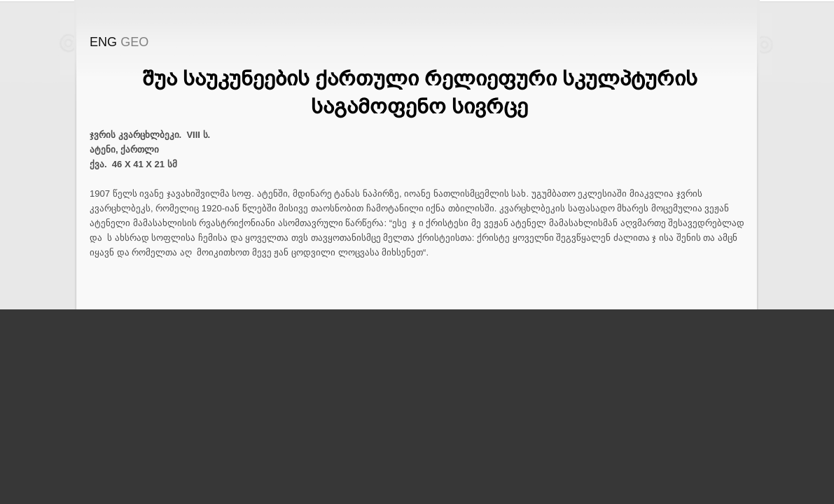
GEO (134, 42)
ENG (103, 42)
